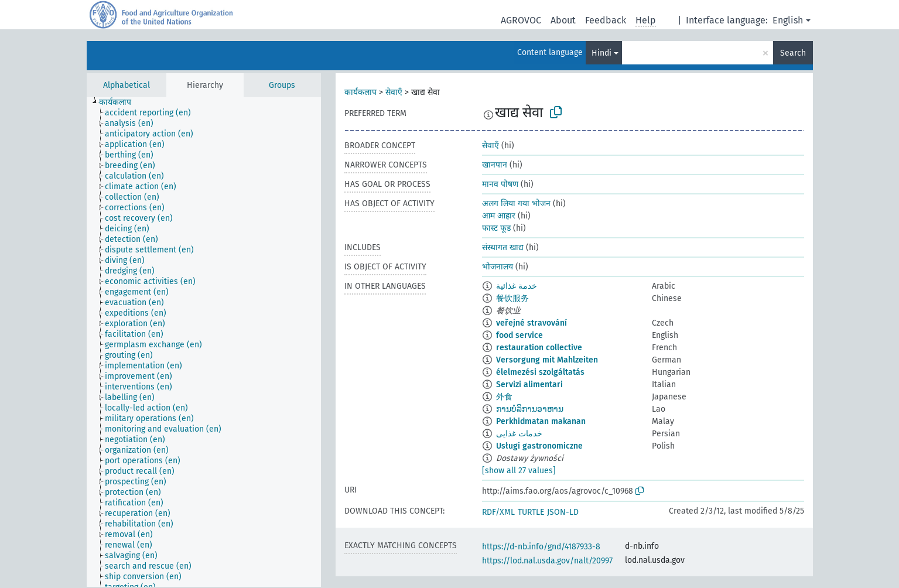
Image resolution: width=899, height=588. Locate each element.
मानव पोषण (500, 184)
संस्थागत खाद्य (503, 247)
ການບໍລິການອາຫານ (530, 409)
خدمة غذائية (517, 286)
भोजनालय (498, 267)
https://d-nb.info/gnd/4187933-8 (541, 547)
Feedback (606, 20)
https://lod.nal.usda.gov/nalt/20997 (547, 561)
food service (519, 335)
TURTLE (531, 512)
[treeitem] (120, 102)
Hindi (601, 53)
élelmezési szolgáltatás (540, 372)
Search (793, 53)
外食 (504, 397)
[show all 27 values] (519, 471)
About (563, 20)
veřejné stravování (531, 323)
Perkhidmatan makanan (541, 421)
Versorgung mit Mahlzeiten (547, 360)
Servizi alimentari (529, 384)
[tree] (204, 342)
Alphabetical (127, 85)
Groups (282, 85)
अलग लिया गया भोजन (516, 204)
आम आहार (499, 216)
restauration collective (539, 348)
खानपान (495, 165)
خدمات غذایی (519, 434)
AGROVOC (521, 20)
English (788, 20)
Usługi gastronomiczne (539, 446)
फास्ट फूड (496, 228)
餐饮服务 (512, 298)
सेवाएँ (394, 92)
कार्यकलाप (360, 92)
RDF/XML (498, 512)
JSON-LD (563, 512)
